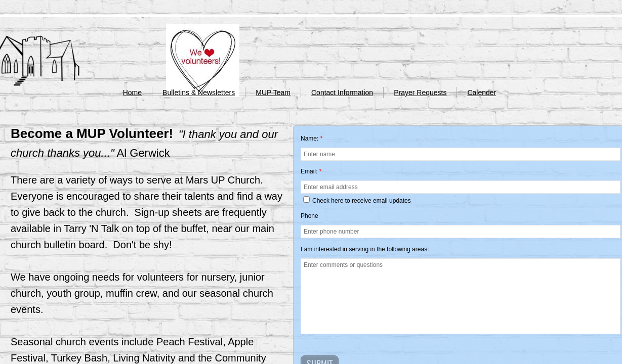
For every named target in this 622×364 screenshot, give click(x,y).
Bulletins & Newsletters (199, 93)
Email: (311, 171)
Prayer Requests (420, 93)
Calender (482, 93)
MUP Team (273, 93)
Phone (309, 216)
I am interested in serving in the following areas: (365, 249)
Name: (312, 139)
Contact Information (342, 93)
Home (132, 93)
